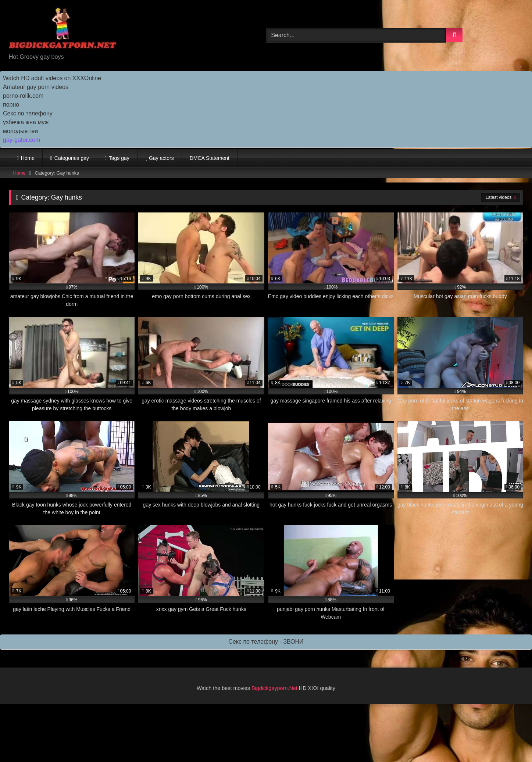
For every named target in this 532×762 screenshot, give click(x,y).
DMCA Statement (210, 158)
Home (28, 158)
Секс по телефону (28, 113)
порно (11, 105)
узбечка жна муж (26, 122)
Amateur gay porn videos (36, 87)
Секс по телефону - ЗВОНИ (266, 642)
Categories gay (72, 158)
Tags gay (119, 158)
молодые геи (20, 131)
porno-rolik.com (23, 96)
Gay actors (161, 158)
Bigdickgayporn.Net (275, 688)
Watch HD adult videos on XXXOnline (52, 78)
